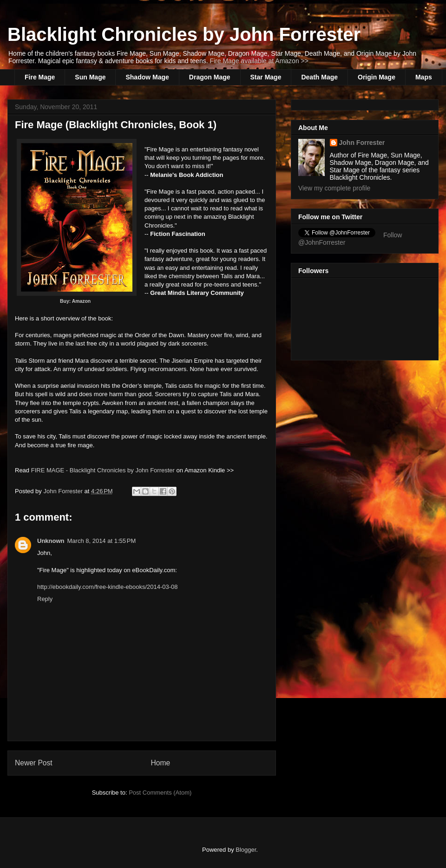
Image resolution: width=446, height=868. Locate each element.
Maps (424, 77)
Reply (45, 599)
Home (161, 763)
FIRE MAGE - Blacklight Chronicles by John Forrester (103, 470)
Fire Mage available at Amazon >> (259, 61)
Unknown (51, 541)
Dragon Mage (210, 77)
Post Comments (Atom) (160, 793)
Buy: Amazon (77, 301)
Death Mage (319, 77)
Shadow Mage (147, 77)
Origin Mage (377, 77)
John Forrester (64, 491)
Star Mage (266, 77)
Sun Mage (90, 77)
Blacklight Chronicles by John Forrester (184, 34)
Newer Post (34, 763)
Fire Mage (40, 77)
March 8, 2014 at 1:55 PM (102, 541)
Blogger (246, 850)
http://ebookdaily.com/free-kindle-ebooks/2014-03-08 (108, 587)
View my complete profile (334, 188)
